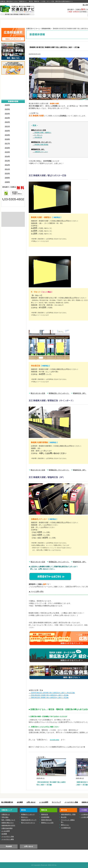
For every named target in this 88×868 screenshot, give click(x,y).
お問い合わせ (31, 802)
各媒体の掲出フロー (8, 823)
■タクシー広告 (13, 96)
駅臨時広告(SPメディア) (29, 820)
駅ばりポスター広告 (38, 393)
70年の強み (5, 817)
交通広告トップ (7, 810)
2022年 (7, 122)
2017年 (7, 143)
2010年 (7, 173)
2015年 (7, 152)
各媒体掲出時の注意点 (8, 825)
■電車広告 (13, 86)
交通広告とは (13, 214)
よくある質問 (44, 802)
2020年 (7, 131)
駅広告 (30, 23)
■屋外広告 (13, 89)
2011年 (7, 169)
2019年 (7, 135)
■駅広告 (13, 82)
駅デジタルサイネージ (28, 823)
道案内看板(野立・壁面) (68, 814)
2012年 (7, 165)
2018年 (7, 139)
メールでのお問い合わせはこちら (13, 204)
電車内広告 (45, 814)
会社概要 (20, 802)
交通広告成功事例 (7, 828)
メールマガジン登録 (71, 802)
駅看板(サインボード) (28, 814)
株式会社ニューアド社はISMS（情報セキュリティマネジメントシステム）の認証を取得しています (13, 223)
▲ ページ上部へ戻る (36, 591)
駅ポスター (25, 817)
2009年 (7, 178)
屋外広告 (68, 23)
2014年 (7, 156)
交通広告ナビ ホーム (33, 29)
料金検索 (9, 846)
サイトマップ (56, 802)
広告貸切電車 (45, 817)
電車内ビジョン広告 (47, 823)
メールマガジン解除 (8, 839)
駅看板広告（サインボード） (59, 393)
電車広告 (49, 23)
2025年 (7, 109)
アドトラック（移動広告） (68, 821)
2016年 (7, 148)
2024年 (7, 114)
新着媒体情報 (46, 29)
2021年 (7, 126)
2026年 (7, 105)
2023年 (7, 118)
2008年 (7, 182)
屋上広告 (64, 817)
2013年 (7, 161)
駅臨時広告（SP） (80, 393)
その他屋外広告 (66, 828)
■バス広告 (13, 93)
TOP (11, 23)
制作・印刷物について (13, 218)
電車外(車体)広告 (46, 820)
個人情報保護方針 (7, 802)
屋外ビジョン (65, 825)
